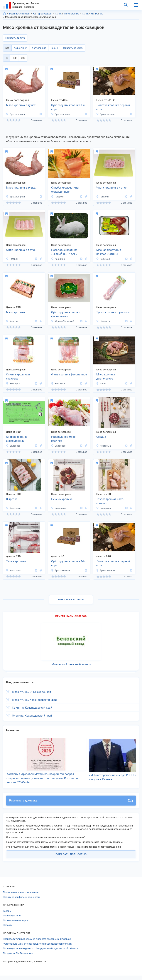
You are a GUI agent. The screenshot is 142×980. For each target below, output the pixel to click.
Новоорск (103, 321)
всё (7, 48)
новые (54, 48)
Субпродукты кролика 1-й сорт (68, 107)
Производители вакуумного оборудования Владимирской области (41, 953)
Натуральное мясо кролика (63, 439)
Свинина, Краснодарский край (32, 708)
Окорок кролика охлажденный (17, 439)
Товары (7, 915)
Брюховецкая (45, 14)
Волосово (13, 446)
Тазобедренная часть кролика (110, 501)
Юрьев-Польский (63, 321)
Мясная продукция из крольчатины (109, 252)
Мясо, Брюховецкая (97, 14)
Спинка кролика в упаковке (18, 377)
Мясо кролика (72, 14)
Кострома (103, 446)
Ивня (101, 383)
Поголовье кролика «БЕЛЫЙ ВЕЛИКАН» (64, 252)
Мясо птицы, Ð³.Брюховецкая (31, 692)
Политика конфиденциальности (21, 901)
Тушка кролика (16, 561)
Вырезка (12, 499)
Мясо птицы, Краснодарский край (34, 700)
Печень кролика (62, 499)
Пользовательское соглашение (21, 897)
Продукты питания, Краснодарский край (84, 14)
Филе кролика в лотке (21, 250)
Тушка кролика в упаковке (114, 312)
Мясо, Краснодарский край (93, 14)
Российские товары (20, 14)
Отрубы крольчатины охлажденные (65, 190)
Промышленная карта (15, 925)
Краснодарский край (35, 14)
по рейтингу (21, 48)
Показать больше (71, 599)
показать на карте (73, 48)
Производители (12, 920)
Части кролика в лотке (111, 188)
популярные (39, 48)
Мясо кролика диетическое (106, 377)
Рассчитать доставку (71, 805)
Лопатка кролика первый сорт (113, 107)
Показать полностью (71, 859)
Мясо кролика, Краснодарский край (102, 14)
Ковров (12, 321)
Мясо (61, 14)
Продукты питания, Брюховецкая (88, 14)
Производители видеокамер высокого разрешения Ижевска (37, 943)
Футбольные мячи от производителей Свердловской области (38, 948)
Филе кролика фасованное (69, 374)
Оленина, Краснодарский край (32, 716)
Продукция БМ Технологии (18, 958)
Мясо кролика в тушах (21, 105)
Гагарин (57, 197)
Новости (8, 929)
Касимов (58, 259)
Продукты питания (57, 14)
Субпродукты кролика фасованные (66, 314)
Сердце (101, 437)
